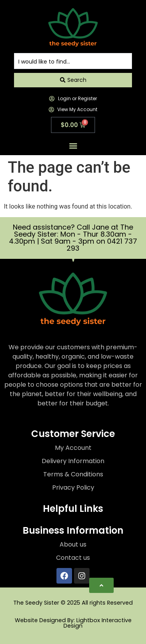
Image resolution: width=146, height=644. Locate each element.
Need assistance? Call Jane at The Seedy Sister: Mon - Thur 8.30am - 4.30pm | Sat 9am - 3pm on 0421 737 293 (73, 238)
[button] (73, 146)
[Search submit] (73, 80)
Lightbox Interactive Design (98, 623)
